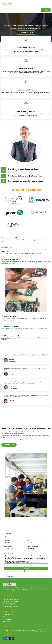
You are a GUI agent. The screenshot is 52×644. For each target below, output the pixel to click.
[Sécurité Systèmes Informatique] (26, 82)
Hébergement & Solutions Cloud (26, 111)
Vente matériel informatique (11, 599)
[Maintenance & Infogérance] (26, 61)
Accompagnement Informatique (26, 47)
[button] (49, 7)
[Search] (21, 10)
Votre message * (26, 558)
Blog (4, 617)
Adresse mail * (15, 548)
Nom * (37, 542)
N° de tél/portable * (37, 548)
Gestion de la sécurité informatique (10, 328)
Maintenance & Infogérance (26, 69)
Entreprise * (26, 535)
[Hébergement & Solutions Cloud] (26, 103)
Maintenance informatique (10, 601)
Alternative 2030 (8, 619)
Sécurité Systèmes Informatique (26, 90)
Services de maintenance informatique (11, 261)
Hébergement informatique (11, 606)
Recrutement (7, 621)
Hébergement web (6, 338)
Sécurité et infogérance (9, 604)
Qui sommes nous (8, 614)
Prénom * (15, 542)
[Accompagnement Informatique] (26, 40)
